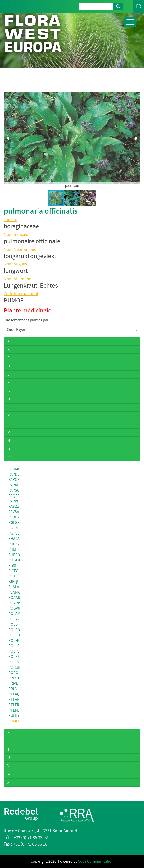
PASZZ (14, 507)
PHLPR (14, 549)
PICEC (13, 571)
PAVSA (14, 512)
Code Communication (96, 861)
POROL (14, 673)
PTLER (14, 705)
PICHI (13, 576)
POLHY (14, 641)
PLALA (14, 587)
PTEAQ (14, 694)
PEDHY (14, 517)
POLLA (14, 646)
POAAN (14, 598)
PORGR (14, 667)
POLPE (14, 651)
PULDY (14, 716)
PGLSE (14, 523)
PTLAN (14, 700)
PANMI (14, 469)
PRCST (14, 678)
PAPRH (14, 485)
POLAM (14, 614)
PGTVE (14, 533)
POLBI (14, 624)
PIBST (13, 566)
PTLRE (14, 710)
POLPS (14, 657)
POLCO (14, 630)
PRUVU (14, 689)
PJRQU (14, 582)
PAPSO (14, 490)
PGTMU (15, 528)
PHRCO (14, 555)
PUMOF (15, 721)
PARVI (13, 501)
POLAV (14, 619)
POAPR (14, 603)
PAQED (14, 496)
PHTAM (14, 560)
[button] (8, 138)
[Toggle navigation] (130, 22)
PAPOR (14, 480)
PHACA (14, 539)
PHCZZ (14, 544)
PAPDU (14, 474)
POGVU (14, 608)
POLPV (14, 662)
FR (139, 6)
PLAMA (14, 592)
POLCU (14, 635)
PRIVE (13, 683)
